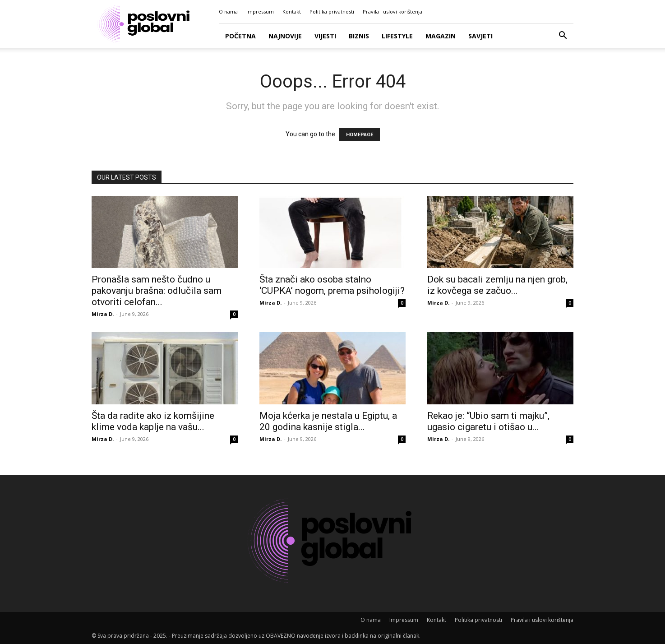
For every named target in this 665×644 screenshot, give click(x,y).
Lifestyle (397, 36)
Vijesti (325, 36)
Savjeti (480, 36)
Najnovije (285, 36)
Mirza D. (103, 314)
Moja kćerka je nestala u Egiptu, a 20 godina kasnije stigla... (328, 421)
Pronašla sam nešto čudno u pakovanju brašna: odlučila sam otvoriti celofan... (157, 291)
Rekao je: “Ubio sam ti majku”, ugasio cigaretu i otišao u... (488, 421)
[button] (563, 36)
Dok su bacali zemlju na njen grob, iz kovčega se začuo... (497, 285)
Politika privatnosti (332, 12)
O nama (228, 12)
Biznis (359, 36)
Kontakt (292, 12)
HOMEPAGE (360, 135)
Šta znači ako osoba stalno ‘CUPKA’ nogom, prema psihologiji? (332, 285)
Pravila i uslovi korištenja (393, 12)
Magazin (441, 36)
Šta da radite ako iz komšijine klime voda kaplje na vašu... (153, 421)
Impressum (260, 12)
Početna (240, 36)
